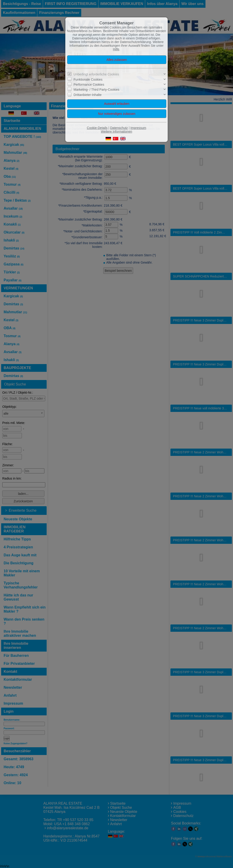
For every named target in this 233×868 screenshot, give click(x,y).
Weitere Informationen (116, 131)
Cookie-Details (97, 128)
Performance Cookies (89, 85)
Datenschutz (119, 128)
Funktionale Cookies (88, 79)
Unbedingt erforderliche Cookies (96, 74)
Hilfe (116, 49)
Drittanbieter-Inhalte (87, 95)
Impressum (138, 128)
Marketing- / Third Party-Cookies (96, 90)
